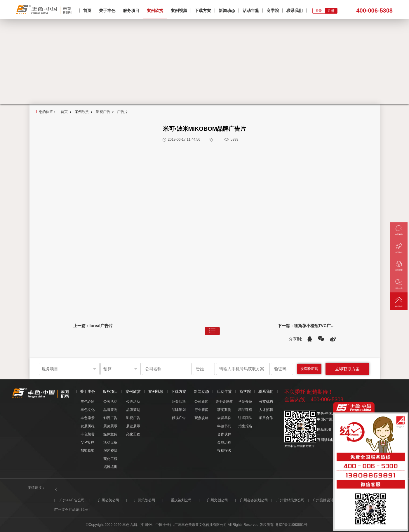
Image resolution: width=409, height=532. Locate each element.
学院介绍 (245, 402)
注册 (331, 11)
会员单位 (224, 418)
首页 (87, 11)
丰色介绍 (88, 402)
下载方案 (203, 11)
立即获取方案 (347, 369)
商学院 (273, 11)
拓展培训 (110, 467)
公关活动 (110, 402)
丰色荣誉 (88, 434)
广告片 (122, 112)
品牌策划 (110, 410)
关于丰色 (107, 11)
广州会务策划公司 (254, 500)
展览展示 (110, 426)
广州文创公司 (217, 500)
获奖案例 (224, 410)
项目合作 (266, 418)
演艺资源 (110, 451)
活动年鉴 (251, 11)
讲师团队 (245, 418)
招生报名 (245, 426)
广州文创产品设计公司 (72, 510)
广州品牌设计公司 (327, 500)
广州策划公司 (145, 500)
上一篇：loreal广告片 (93, 326)
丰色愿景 (88, 418)
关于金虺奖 (224, 402)
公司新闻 (201, 402)
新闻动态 (227, 11)
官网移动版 (326, 440)
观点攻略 (201, 418)
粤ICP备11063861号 (291, 525)
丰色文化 (88, 410)
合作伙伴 (224, 434)
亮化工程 (110, 459)
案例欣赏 (155, 11)
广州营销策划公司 (290, 500)
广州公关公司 (109, 500)
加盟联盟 (88, 451)
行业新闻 (201, 410)
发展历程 (88, 426)
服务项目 (131, 11)
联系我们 (295, 11)
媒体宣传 (110, 434)
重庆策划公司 (181, 500)
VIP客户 (87, 442)
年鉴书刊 (224, 426)
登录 (319, 11)
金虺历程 (224, 442)
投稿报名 (224, 451)
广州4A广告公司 (72, 500)
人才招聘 (266, 410)
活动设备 (110, 442)
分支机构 (266, 402)
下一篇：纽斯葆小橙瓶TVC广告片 (307, 326)
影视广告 (103, 112)
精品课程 (245, 410)
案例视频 (179, 11)
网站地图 (324, 430)
